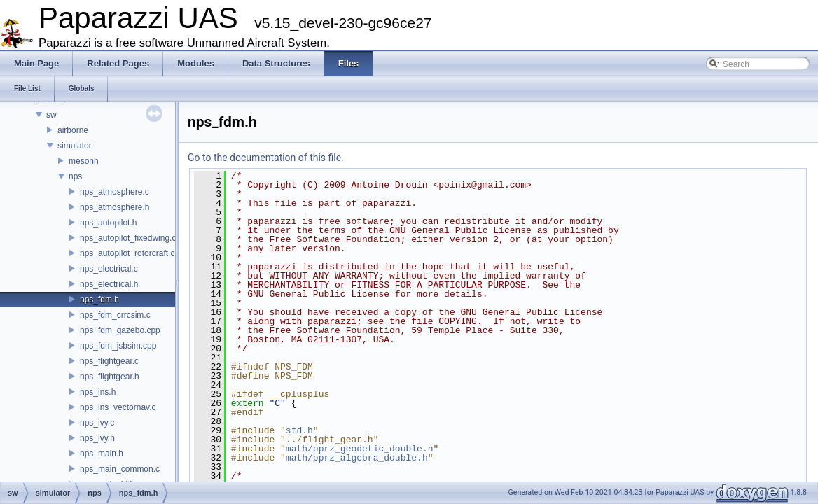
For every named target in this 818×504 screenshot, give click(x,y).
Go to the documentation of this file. (266, 157)
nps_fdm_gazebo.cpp (120, 330)
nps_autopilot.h (108, 223)
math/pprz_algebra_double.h (357, 458)
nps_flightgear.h (110, 377)
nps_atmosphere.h (115, 207)
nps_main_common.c (120, 469)
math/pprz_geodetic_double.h (360, 449)
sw (51, 115)
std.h (299, 430)
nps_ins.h (98, 392)
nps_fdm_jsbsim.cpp (118, 346)
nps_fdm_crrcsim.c (115, 315)
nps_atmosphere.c (115, 192)
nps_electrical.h (109, 284)
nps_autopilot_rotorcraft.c (127, 253)
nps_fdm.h (99, 300)
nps (75, 176)
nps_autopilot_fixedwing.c (128, 238)
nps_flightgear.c (109, 361)
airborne (73, 130)
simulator (75, 146)
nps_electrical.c (109, 269)
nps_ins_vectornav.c (118, 407)
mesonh (84, 161)
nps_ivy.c (97, 423)
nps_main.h (102, 454)
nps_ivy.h (97, 438)
